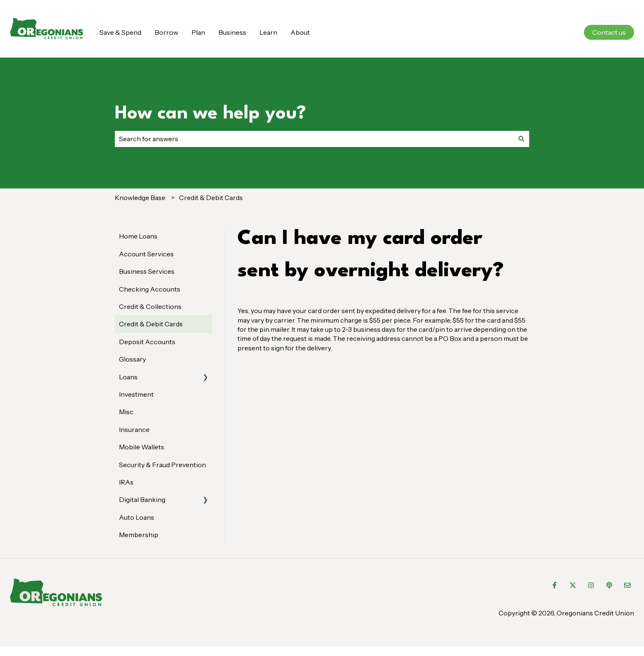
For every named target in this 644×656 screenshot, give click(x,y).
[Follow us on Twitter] (573, 585)
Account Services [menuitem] (146, 254)
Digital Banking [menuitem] (142, 499)
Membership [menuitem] (139, 535)
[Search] (521, 139)
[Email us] (627, 585)
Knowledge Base (140, 198)
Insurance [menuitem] (134, 429)
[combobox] (314, 139)
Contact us (609, 32)
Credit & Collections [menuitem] (150, 306)
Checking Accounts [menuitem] (150, 289)
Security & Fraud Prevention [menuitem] (162, 465)
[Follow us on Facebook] (554, 585)
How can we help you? (211, 114)
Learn (268, 32)
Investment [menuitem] (136, 394)
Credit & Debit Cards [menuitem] (151, 324)
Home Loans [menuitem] (138, 236)
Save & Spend (120, 32)
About (300, 32)
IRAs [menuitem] (126, 482)
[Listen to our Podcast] (609, 585)
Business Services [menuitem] (147, 271)
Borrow (166, 32)
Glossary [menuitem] (132, 359)
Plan (198, 32)
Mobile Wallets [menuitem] (142, 447)
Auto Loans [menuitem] (137, 517)
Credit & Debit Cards (211, 198)
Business (232, 32)
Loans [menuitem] (128, 377)
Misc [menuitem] (126, 412)
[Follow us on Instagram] (591, 585)
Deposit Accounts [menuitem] (147, 342)
